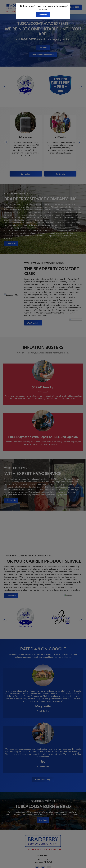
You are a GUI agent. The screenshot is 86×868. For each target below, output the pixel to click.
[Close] (67, 6)
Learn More (43, 15)
